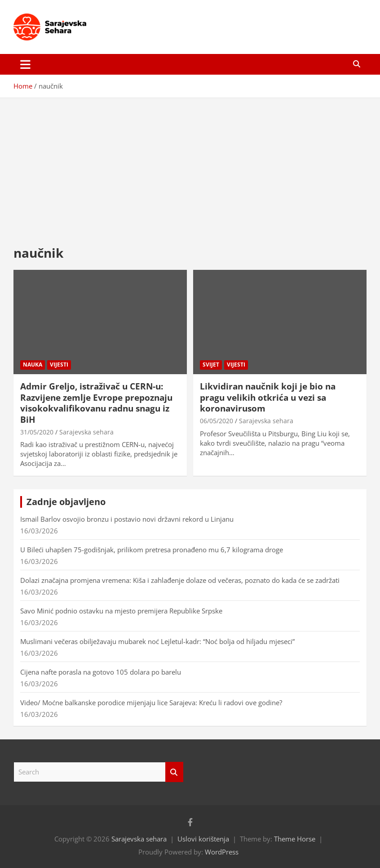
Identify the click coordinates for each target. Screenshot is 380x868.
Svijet (211, 365)
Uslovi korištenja (203, 839)
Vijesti (59, 365)
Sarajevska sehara (86, 432)
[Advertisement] (190, 165)
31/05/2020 (37, 432)
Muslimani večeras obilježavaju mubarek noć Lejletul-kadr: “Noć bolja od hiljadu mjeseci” (157, 641)
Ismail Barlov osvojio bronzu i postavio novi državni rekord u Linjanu (127, 519)
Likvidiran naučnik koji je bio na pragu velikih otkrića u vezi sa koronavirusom (268, 397)
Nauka (33, 365)
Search (174, 772)
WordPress (222, 852)
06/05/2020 (217, 421)
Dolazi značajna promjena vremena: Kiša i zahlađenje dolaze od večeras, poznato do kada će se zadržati (180, 580)
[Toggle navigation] (25, 64)
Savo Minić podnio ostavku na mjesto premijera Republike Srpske (121, 611)
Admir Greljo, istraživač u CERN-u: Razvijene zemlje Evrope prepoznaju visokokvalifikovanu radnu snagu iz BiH (96, 403)
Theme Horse (295, 839)
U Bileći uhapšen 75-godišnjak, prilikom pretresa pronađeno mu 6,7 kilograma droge (152, 550)
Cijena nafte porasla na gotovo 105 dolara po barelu (101, 672)
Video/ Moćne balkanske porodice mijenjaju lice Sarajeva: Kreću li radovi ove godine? (151, 702)
